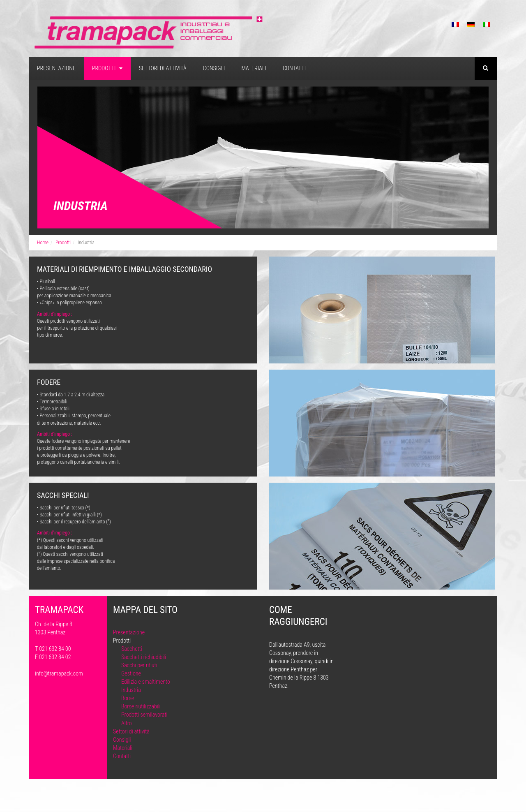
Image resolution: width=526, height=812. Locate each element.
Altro (127, 723)
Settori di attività (163, 68)
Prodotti (107, 68)
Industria (131, 690)
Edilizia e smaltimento (146, 682)
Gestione (131, 673)
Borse (128, 698)
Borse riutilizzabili (141, 706)
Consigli (214, 68)
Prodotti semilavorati (144, 715)
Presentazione (56, 68)
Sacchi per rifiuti (139, 665)
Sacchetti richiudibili (144, 657)
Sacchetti (132, 649)
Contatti (294, 68)
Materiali (254, 68)
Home (43, 243)
